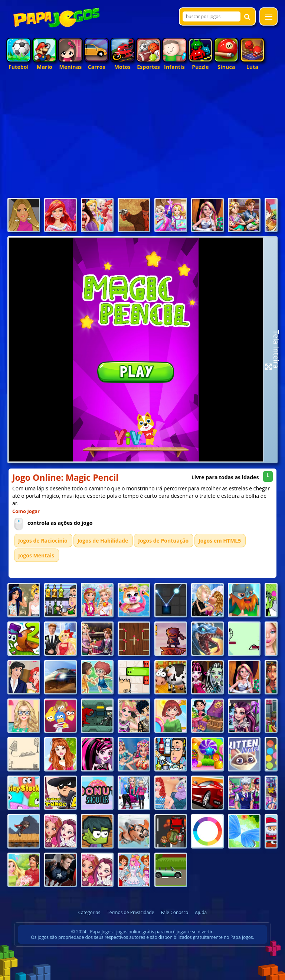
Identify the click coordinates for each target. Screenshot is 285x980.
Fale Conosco (174, 912)
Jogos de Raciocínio (43, 541)
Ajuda (201, 912)
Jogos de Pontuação (163, 541)
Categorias (89, 912)
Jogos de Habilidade (103, 541)
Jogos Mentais (36, 555)
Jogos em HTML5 (220, 541)
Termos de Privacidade (130, 912)
